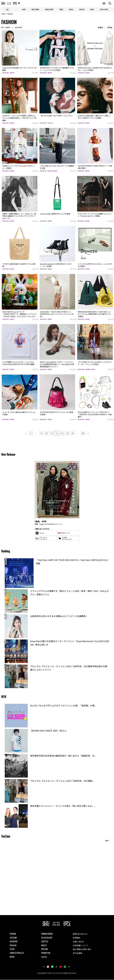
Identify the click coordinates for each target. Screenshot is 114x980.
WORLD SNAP (49, 9)
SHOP (24, 9)
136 (83, 433)
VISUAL (71, 9)
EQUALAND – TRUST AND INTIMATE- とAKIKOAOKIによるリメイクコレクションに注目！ (57, 314)
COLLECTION (104, 9)
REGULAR (13, 946)
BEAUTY (44, 946)
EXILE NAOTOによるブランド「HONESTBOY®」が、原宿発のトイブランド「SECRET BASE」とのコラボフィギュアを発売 (19, 315)
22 (67, 433)
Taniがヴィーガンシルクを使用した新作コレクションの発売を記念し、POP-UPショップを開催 (19, 118)
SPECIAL (82, 9)
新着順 (100, 28)
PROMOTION (46, 953)
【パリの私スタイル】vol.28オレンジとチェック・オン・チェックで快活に (95, 363)
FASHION (6, 73)
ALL (8, 9)
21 (62, 433)
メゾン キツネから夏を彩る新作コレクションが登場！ (19, 414)
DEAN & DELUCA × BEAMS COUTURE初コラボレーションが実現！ (95, 69)
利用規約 (77, 938)
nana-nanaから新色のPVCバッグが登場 (55, 214)
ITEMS (61, 9)
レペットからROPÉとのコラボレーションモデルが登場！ (95, 265)
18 (47, 433)
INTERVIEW (14, 942)
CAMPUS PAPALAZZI (17, 953)
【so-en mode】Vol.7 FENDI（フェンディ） (57, 116)
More (107, 841)
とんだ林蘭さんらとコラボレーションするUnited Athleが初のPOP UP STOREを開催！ (19, 363)
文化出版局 (77, 953)
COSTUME (13, 938)
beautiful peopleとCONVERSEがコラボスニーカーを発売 (56, 265)
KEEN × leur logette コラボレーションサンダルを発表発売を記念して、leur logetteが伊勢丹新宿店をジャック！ (57, 365)
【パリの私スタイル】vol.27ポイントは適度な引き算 (57, 167)
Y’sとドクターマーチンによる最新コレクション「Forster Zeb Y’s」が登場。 (94, 215)
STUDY (12, 949)
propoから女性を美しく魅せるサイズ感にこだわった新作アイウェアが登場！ (94, 117)
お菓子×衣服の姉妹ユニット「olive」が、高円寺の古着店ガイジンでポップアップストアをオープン (19, 216)
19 (52, 433)
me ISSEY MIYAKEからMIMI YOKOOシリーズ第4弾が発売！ (95, 167)
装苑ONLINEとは (80, 934)
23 (73, 433)
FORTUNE (45, 949)
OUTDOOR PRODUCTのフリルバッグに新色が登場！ (57, 414)
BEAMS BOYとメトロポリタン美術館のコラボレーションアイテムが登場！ (57, 69)
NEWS (92, 9)
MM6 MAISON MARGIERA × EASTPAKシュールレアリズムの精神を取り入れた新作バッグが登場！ (95, 314)
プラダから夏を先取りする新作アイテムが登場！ (19, 265)
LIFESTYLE (45, 942)
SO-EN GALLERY (47, 938)
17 (41, 433)
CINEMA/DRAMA (47, 934)
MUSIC (12, 957)
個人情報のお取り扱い (82, 949)
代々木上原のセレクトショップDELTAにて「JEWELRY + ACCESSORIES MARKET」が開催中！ (95, 415)
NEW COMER (35, 9)
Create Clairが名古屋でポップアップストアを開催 (19, 69)
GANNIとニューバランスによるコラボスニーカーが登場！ (19, 167)
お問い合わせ (78, 942)
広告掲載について (80, 946)
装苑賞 (44, 957)
